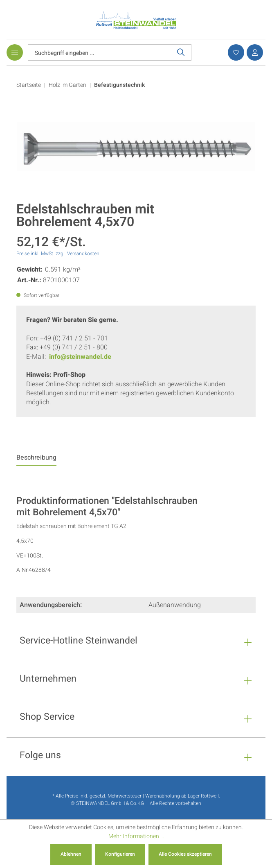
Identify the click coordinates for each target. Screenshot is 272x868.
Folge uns (40, 756)
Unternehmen (48, 680)
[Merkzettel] (235, 52)
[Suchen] (181, 52)
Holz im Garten (67, 85)
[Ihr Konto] (254, 52)
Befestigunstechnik (119, 85)
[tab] (36, 460)
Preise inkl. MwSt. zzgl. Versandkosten (58, 254)
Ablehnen (71, 854)
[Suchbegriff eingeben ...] (99, 52)
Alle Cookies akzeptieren (185, 854)
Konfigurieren (120, 854)
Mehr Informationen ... (136, 836)
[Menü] (15, 52)
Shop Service (47, 718)
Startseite (29, 85)
